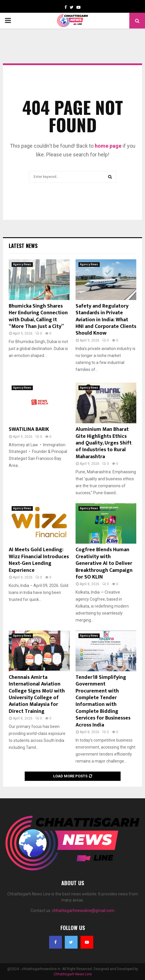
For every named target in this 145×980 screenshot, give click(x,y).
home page (108, 146)
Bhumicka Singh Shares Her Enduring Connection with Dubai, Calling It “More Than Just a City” (38, 316)
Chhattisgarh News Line (73, 974)
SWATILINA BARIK (29, 429)
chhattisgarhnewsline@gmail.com (83, 911)
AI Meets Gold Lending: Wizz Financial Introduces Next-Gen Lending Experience (39, 560)
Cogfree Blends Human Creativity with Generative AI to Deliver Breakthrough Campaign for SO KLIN (104, 563)
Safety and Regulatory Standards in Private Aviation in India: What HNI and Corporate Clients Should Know (106, 320)
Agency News (22, 264)
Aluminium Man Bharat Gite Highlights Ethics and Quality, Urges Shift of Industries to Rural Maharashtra (104, 443)
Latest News (23, 246)
